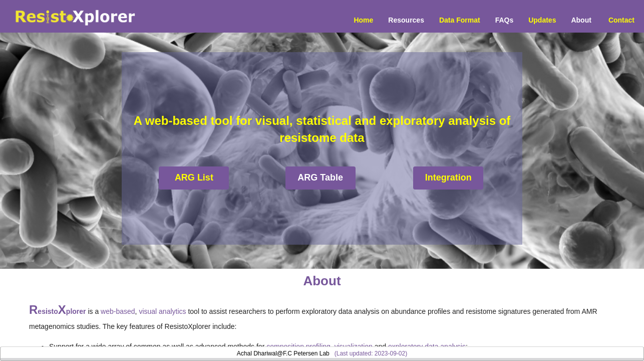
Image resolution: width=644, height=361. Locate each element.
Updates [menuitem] (542, 20)
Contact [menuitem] (621, 20)
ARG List (194, 177)
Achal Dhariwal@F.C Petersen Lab (283, 353)
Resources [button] (406, 20)
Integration (448, 177)
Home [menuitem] (363, 20)
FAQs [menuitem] (505, 20)
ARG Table (320, 177)
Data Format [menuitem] (460, 20)
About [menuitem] (581, 20)
